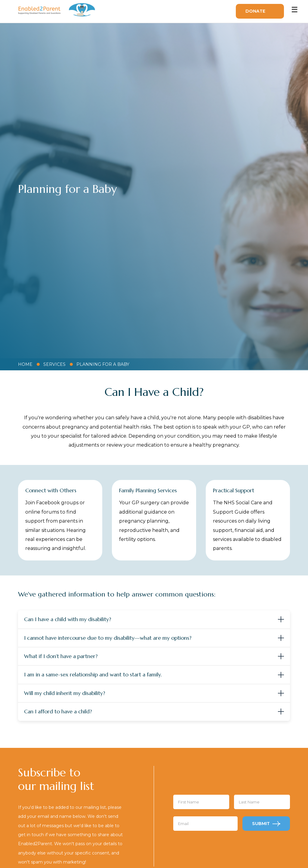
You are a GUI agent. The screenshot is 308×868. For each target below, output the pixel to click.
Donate (255, 11)
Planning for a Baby (103, 364)
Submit (261, 824)
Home (25, 364)
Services (54, 364)
